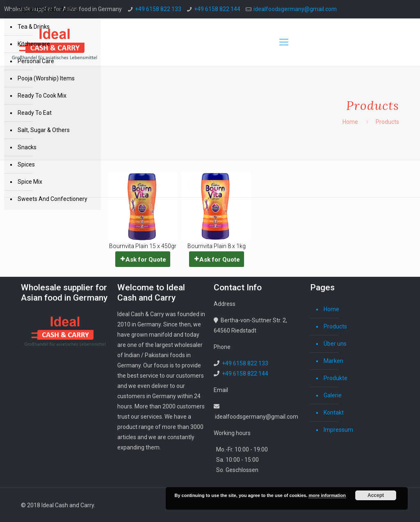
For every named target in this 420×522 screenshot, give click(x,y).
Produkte (336, 378)
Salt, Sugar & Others (44, 130)
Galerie (333, 395)
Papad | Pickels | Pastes (48, 9)
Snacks (27, 147)
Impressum (338, 430)
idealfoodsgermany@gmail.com (295, 9)
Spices (26, 164)
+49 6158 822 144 (217, 9)
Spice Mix (30, 182)
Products (335, 326)
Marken (333, 361)
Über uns (335, 344)
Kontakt (334, 413)
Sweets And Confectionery (52, 199)
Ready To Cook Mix (42, 96)
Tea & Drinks (34, 27)
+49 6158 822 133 (158, 9)
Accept (376, 495)
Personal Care (36, 61)
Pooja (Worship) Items (46, 78)
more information (327, 495)
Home (350, 122)
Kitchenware (34, 44)
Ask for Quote (146, 260)
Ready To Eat (35, 113)
